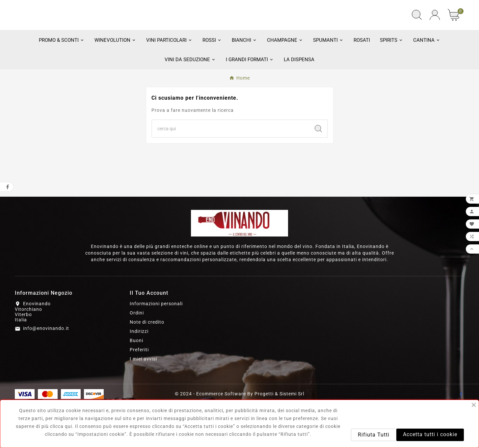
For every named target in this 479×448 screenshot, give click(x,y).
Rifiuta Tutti (374, 435)
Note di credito (147, 366)
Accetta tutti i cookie (430, 434)
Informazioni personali (156, 348)
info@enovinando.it (46, 373)
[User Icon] (435, 37)
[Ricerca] (231, 173)
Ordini (137, 357)
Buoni (136, 385)
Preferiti (139, 394)
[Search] (318, 173)
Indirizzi (139, 375)
